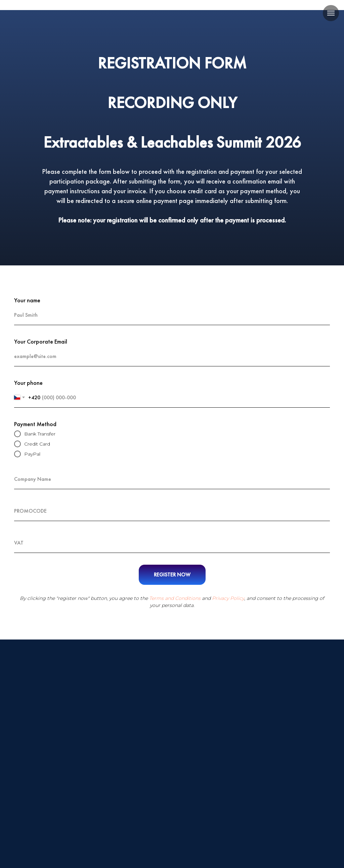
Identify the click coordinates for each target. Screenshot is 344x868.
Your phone (28, 383)
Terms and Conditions (175, 598)
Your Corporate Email (41, 341)
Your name (27, 300)
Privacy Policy (228, 598)
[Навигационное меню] (331, 13)
